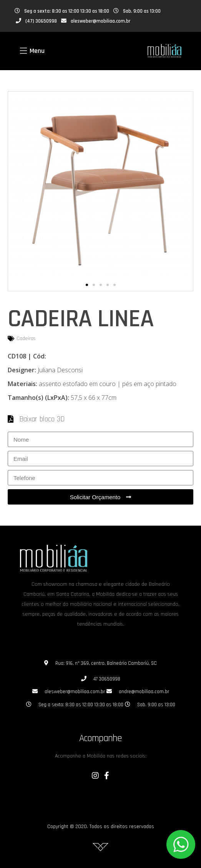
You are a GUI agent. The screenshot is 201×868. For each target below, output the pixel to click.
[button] (87, 285)
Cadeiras (26, 339)
